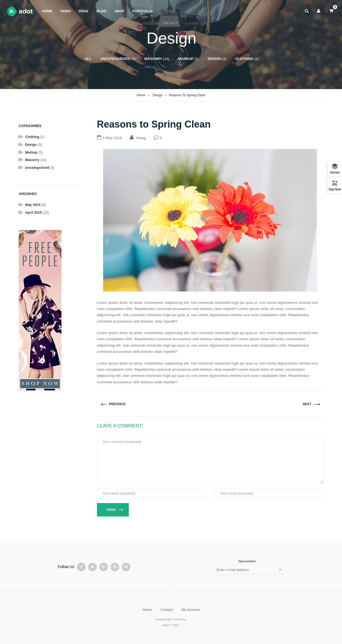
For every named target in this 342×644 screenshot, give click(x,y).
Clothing (244, 59)
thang (141, 138)
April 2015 (33, 212)
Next (307, 404)
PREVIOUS (117, 404)
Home (141, 95)
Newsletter (247, 561)
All (88, 59)
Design (214, 59)
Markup (186, 59)
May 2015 (33, 205)
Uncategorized (115, 59)
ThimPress (179, 619)
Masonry (153, 59)
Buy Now (335, 189)
